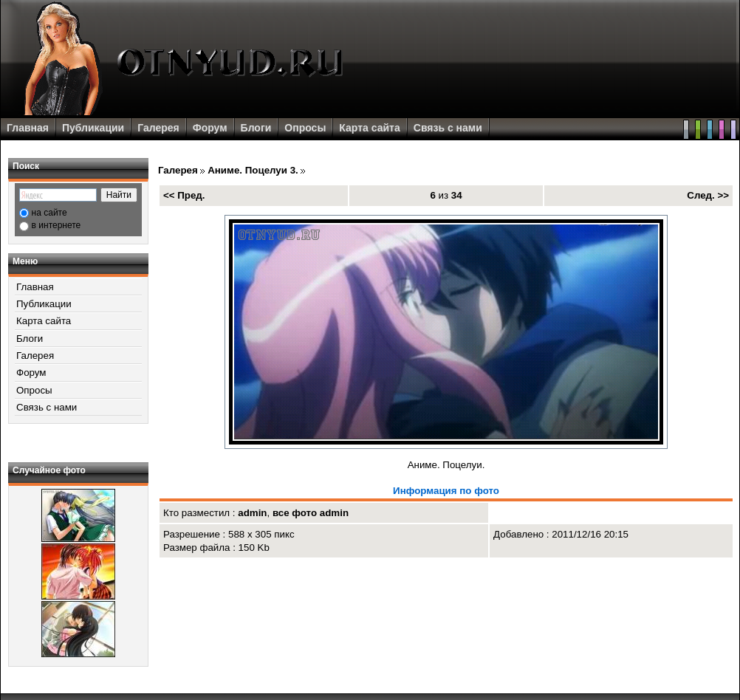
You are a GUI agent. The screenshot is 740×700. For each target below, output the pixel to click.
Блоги (256, 128)
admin (252, 513)
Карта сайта (369, 128)
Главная (28, 128)
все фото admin (311, 513)
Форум (210, 128)
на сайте (49, 213)
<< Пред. (184, 195)
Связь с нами (448, 128)
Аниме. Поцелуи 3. (253, 170)
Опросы (305, 128)
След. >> (708, 195)
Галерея (158, 128)
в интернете (56, 225)
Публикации (93, 128)
